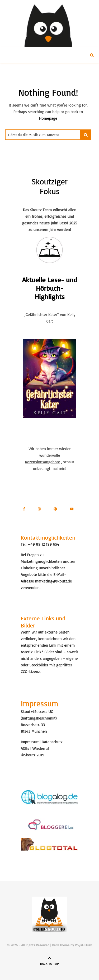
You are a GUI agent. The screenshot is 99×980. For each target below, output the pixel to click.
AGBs (25, 748)
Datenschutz (52, 742)
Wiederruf (41, 748)
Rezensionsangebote (43, 462)
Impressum (30, 742)
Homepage (48, 118)
